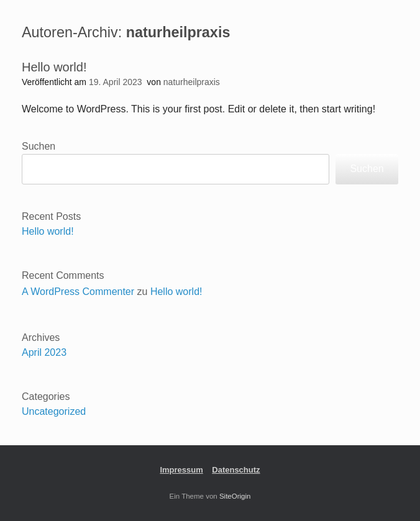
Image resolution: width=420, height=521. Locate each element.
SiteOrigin (235, 496)
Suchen (39, 146)
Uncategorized (54, 411)
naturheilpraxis (178, 32)
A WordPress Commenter (78, 292)
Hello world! (54, 67)
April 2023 (44, 352)
